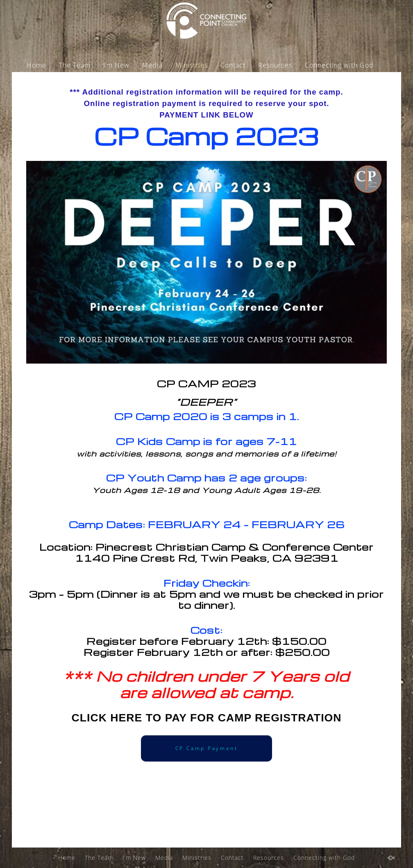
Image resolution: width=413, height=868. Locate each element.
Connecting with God (339, 65)
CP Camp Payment (207, 748)
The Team (75, 65)
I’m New (116, 65)
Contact (233, 65)
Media (152, 65)
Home (36, 65)
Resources (275, 65)
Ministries (192, 65)
